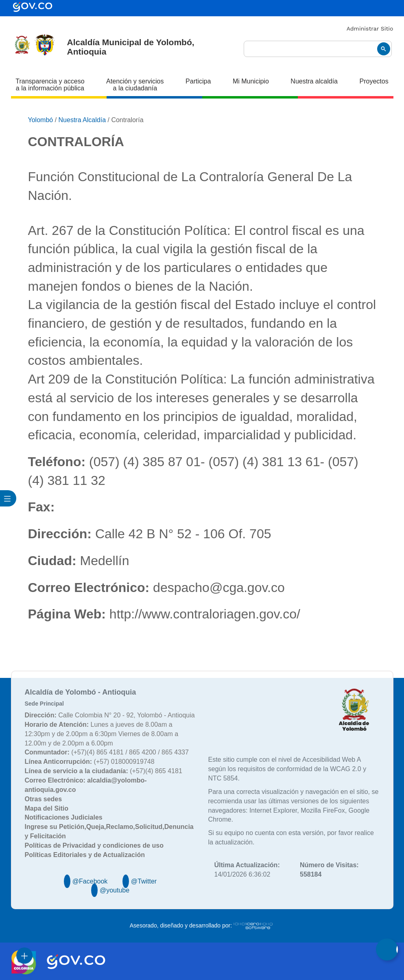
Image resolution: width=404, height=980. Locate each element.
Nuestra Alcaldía (82, 120)
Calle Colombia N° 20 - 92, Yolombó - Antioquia (110, 715)
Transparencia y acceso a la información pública (50, 85)
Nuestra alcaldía (314, 81)
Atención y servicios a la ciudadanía (135, 85)
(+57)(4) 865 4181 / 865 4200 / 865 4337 (107, 752)
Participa (198, 81)
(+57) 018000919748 (90, 762)
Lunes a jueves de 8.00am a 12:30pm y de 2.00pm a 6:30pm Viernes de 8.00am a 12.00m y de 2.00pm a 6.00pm (102, 734)
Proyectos (374, 81)
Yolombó (41, 120)
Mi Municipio (251, 81)
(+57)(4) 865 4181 (104, 771)
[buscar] (318, 49)
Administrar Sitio (370, 29)
